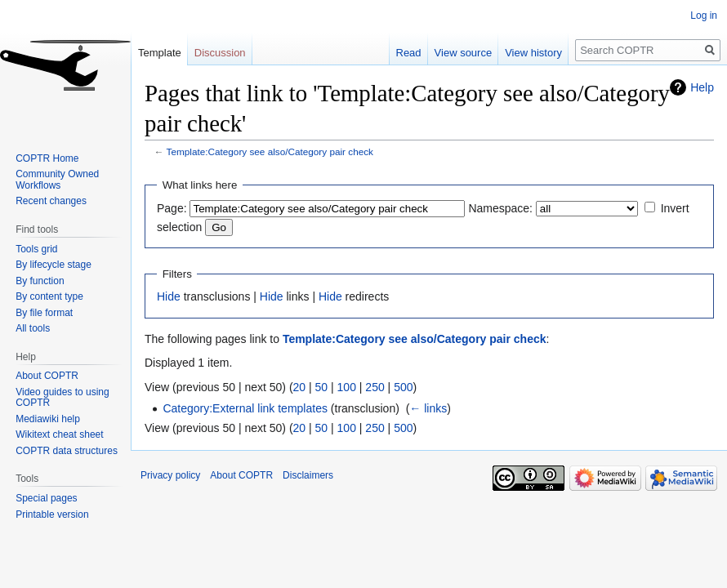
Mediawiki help (48, 419)
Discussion (220, 53)
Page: (172, 208)
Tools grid (36, 249)
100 (347, 387)
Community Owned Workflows (57, 180)
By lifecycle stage (54, 265)
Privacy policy (170, 475)
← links (428, 408)
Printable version (52, 514)
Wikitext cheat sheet (59, 434)
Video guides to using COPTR (62, 398)
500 (403, 387)
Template (160, 53)
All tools (33, 328)
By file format (44, 313)
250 (375, 387)
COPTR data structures (67, 451)
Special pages (46, 498)
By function (40, 281)
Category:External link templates (245, 408)
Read (409, 53)
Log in (704, 16)
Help (702, 87)
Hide (169, 296)
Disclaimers (308, 475)
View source (464, 53)
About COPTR (47, 376)
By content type (49, 296)
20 (300, 387)
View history (533, 53)
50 (322, 387)
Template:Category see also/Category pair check (270, 151)
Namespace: (500, 208)
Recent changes (51, 201)
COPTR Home (47, 158)
